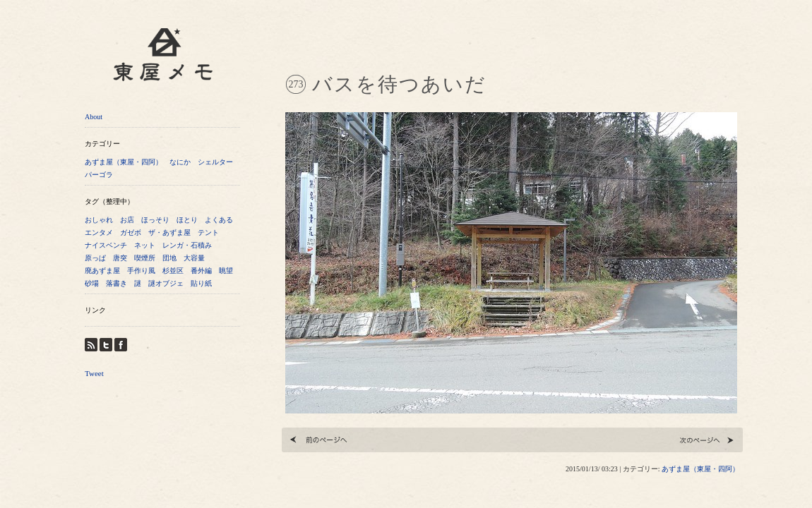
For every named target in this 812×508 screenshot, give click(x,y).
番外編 (201, 271)
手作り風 (141, 271)
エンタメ (99, 232)
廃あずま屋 (102, 271)
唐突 (120, 258)
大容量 (194, 258)
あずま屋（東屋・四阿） (124, 162)
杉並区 (173, 271)
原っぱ (95, 258)
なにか (180, 162)
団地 (169, 258)
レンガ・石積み (187, 245)
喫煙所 (145, 258)
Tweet (94, 373)
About (94, 117)
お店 (127, 220)
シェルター (215, 162)
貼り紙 (201, 283)
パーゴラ (99, 175)
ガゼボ (131, 232)
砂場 (92, 283)
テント (208, 232)
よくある (219, 220)
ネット (145, 245)
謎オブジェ (166, 283)
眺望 (226, 271)
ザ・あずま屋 (169, 232)
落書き (117, 283)
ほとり (187, 220)
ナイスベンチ (106, 245)
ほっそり (155, 220)
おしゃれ (99, 220)
